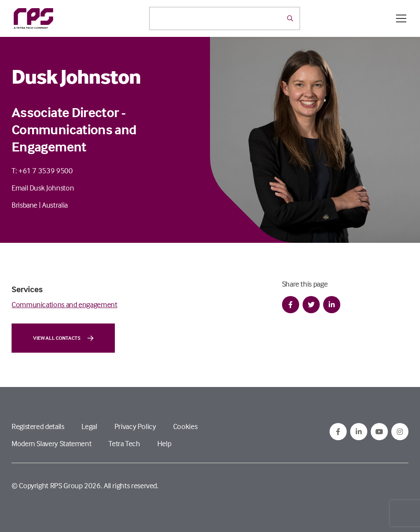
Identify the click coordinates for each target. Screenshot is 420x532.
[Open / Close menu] (401, 18)
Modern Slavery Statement (51, 443)
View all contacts (63, 338)
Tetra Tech (124, 443)
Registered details (38, 426)
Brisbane (24, 205)
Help (164, 443)
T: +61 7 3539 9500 (42, 171)
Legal (89, 426)
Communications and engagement (64, 304)
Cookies (185, 426)
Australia (55, 205)
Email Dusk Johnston (43, 188)
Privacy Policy (135, 426)
